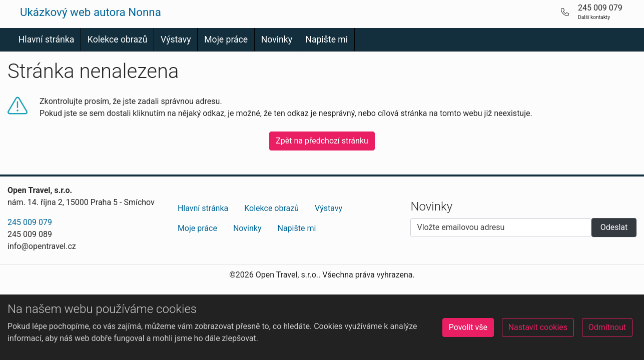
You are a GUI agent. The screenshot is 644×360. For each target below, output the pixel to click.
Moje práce (226, 39)
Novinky (277, 39)
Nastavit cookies (538, 327)
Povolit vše (468, 327)
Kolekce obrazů (118, 39)
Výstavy (176, 39)
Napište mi (327, 39)
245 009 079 (30, 222)
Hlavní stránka (46, 39)
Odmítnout (607, 327)
